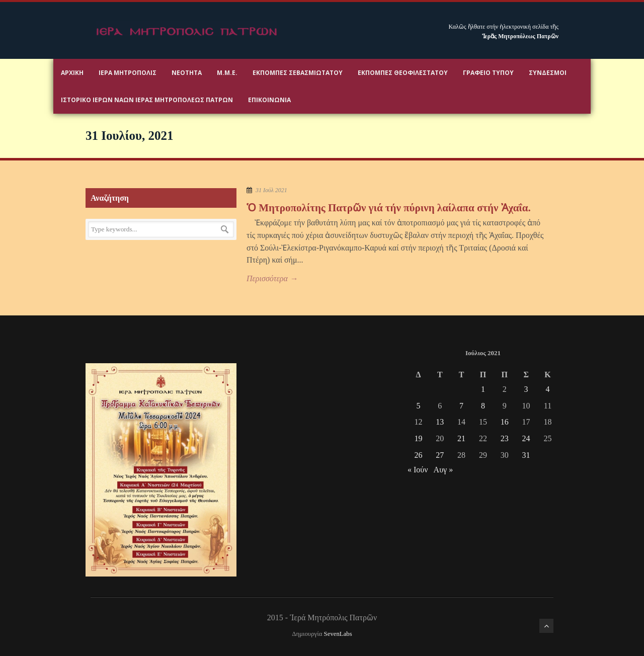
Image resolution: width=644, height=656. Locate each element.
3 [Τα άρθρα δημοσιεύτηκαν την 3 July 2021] (526, 389)
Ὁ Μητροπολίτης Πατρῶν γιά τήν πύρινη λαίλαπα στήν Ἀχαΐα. (389, 208)
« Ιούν (418, 470)
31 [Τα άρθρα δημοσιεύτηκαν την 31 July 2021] (526, 455)
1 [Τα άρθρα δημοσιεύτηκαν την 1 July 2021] (483, 389)
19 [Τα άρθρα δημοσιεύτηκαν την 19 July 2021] (418, 438)
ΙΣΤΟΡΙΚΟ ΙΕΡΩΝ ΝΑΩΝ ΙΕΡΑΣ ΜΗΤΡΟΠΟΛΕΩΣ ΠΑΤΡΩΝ (147, 100)
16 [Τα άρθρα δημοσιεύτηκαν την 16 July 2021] (505, 422)
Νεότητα (187, 73)
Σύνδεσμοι (548, 73)
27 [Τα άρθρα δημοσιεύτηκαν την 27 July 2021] (440, 455)
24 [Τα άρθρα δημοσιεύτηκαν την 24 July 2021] (526, 438)
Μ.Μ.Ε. (227, 73)
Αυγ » (444, 470)
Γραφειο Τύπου (488, 73)
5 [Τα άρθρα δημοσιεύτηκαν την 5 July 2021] (418, 406)
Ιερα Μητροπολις (128, 73)
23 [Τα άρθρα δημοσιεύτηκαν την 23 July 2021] (505, 438)
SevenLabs (338, 634)
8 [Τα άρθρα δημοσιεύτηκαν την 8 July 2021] (483, 406)
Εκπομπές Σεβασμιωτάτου (298, 73)
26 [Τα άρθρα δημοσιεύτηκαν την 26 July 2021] (418, 455)
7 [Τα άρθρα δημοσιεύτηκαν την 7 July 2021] (461, 406)
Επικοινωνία (269, 100)
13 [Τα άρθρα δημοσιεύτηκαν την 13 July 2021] (440, 422)
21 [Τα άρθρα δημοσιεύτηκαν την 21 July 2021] (461, 438)
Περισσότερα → (272, 278)
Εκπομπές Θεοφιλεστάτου (403, 73)
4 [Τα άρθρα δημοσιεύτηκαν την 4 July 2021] (547, 389)
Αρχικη (72, 73)
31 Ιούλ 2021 (271, 190)
